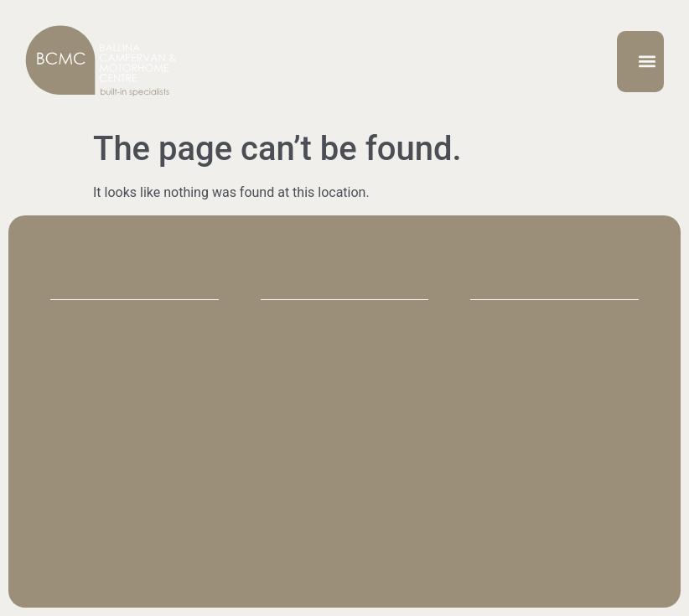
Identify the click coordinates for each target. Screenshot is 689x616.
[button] (648, 62)
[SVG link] (101, 61)
